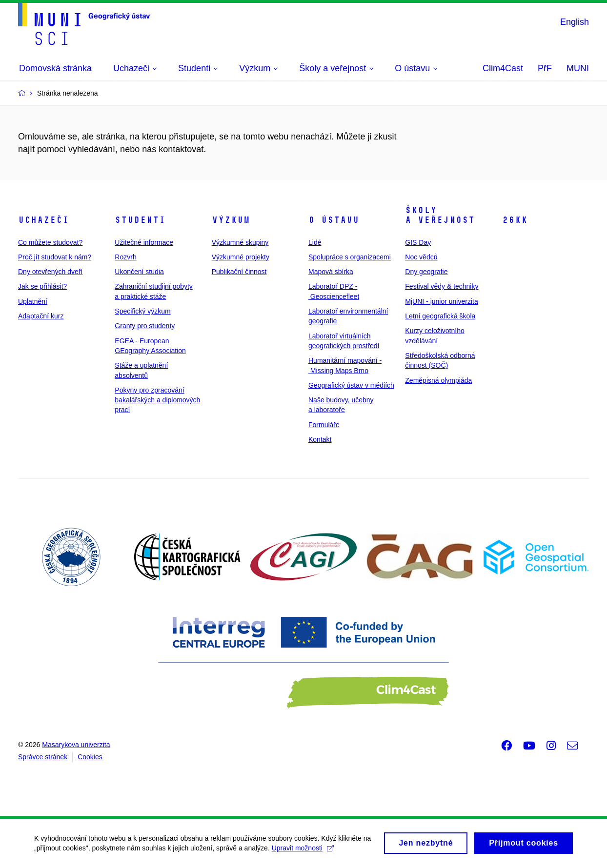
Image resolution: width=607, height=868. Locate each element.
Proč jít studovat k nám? (55, 257)
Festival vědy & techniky (442, 286)
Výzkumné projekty (241, 257)
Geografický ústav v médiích (351, 385)
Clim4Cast (503, 68)
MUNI (578, 68)
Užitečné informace (144, 242)
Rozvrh (125, 257)
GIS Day (418, 242)
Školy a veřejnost (440, 215)
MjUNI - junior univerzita (441, 301)
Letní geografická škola (440, 316)
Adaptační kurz (41, 316)
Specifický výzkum (142, 311)
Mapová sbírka (331, 272)
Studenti (140, 220)
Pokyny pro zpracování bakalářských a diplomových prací (157, 400)
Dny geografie (426, 272)
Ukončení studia (139, 272)
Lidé (315, 242)
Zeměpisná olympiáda (438, 380)
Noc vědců (421, 257)
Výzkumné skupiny (240, 242)
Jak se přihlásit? (42, 286)
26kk (515, 220)
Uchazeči (43, 220)
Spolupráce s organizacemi (350, 257)
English (575, 22)
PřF (545, 68)
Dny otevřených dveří (50, 272)
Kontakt (320, 439)
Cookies (90, 757)
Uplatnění (33, 301)
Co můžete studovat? (50, 242)
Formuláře (324, 425)
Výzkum (231, 220)
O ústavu (334, 220)
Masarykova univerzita (76, 745)
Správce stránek (43, 757)
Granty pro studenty (145, 326)
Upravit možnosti (303, 852)
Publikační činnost (239, 272)
